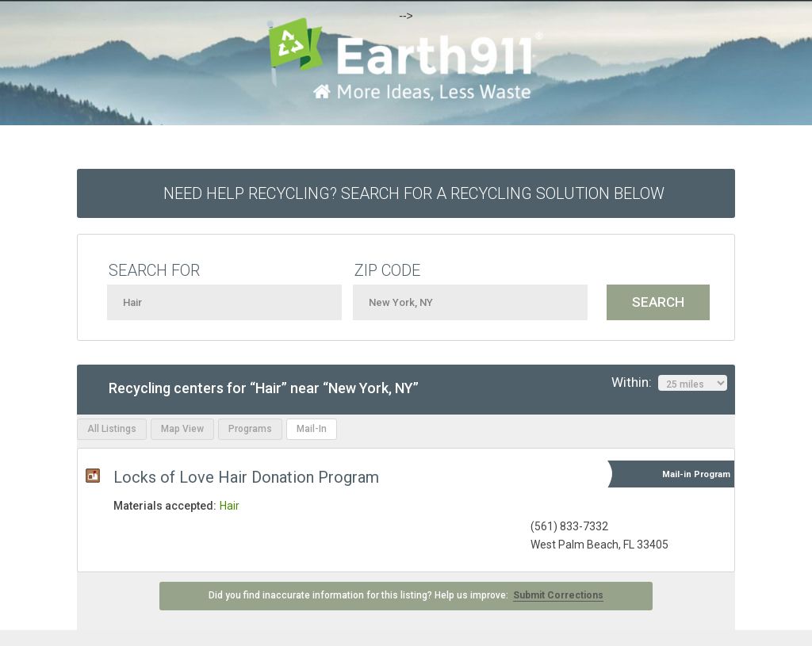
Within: (669, 383)
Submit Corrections (558, 595)
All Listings (112, 429)
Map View (182, 429)
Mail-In (312, 429)
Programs (250, 429)
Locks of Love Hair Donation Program (246, 477)
